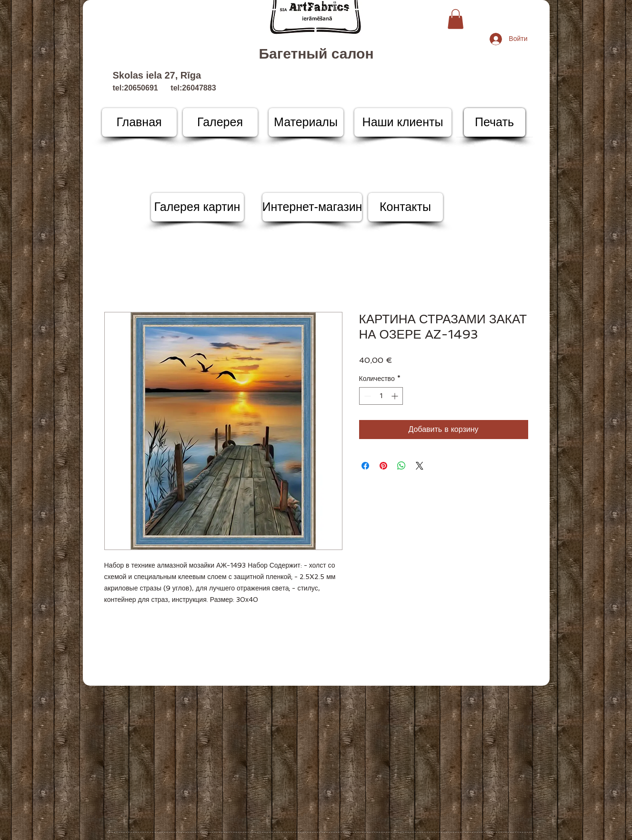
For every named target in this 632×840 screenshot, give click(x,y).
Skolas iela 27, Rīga (157, 75)
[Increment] (396, 396)
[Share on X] (420, 466)
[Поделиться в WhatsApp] (401, 466)
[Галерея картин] (197, 207)
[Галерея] (220, 122)
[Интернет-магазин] (312, 207)
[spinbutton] (381, 396)
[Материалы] (306, 122)
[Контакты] (406, 207)
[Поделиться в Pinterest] (383, 466)
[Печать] (495, 122)
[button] (456, 19)
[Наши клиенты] (403, 122)
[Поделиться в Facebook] (365, 466)
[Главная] (139, 122)
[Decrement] (366, 396)
